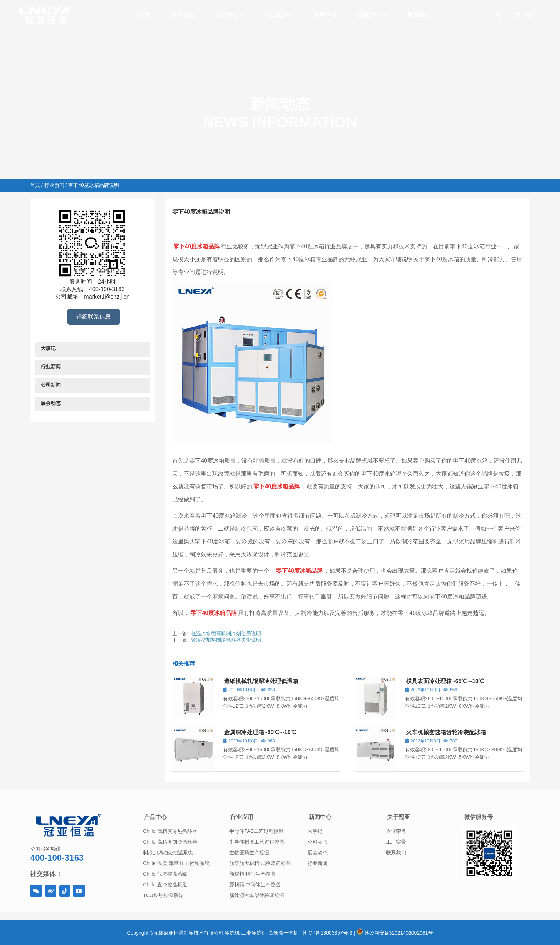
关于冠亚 (399, 817)
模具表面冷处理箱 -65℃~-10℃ (445, 681)
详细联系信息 (94, 317)
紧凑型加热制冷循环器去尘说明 (226, 640)
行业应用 (242, 817)
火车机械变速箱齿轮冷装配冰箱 (446, 732)
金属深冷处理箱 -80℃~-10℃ (260, 732)
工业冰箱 (259, 226)
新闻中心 (320, 817)
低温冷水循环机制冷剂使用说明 (226, 633)
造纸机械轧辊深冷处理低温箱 (261, 681)
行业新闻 (54, 185)
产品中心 (155, 817)
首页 (35, 185)
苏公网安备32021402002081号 (395, 933)
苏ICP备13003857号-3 (327, 933)
